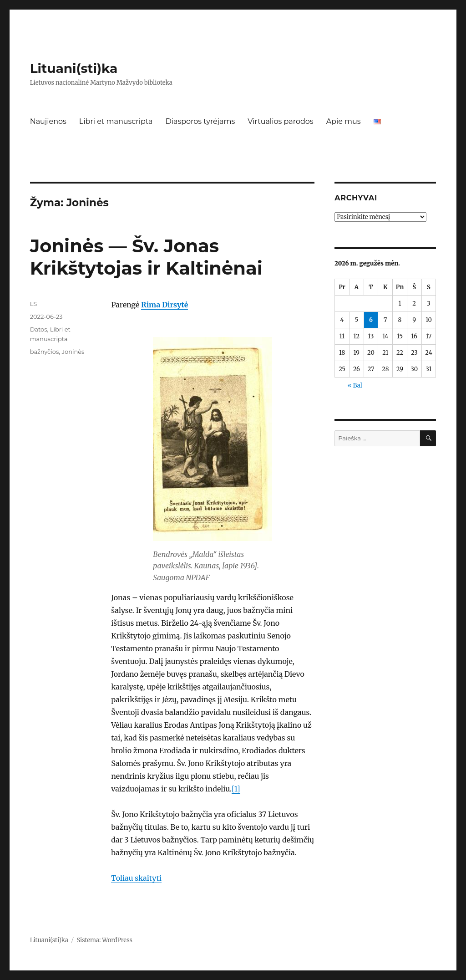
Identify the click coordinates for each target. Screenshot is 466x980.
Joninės (73, 352)
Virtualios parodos (280, 121)
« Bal (355, 385)
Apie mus (344, 121)
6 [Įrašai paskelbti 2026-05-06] (371, 320)
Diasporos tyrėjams (200, 121)
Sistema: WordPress (104, 940)
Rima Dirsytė (165, 305)
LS (34, 304)
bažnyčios (45, 352)
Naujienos (48, 121)
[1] (236, 789)
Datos (39, 329)
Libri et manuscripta (116, 121)
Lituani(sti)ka (74, 68)
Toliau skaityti (136, 878)
